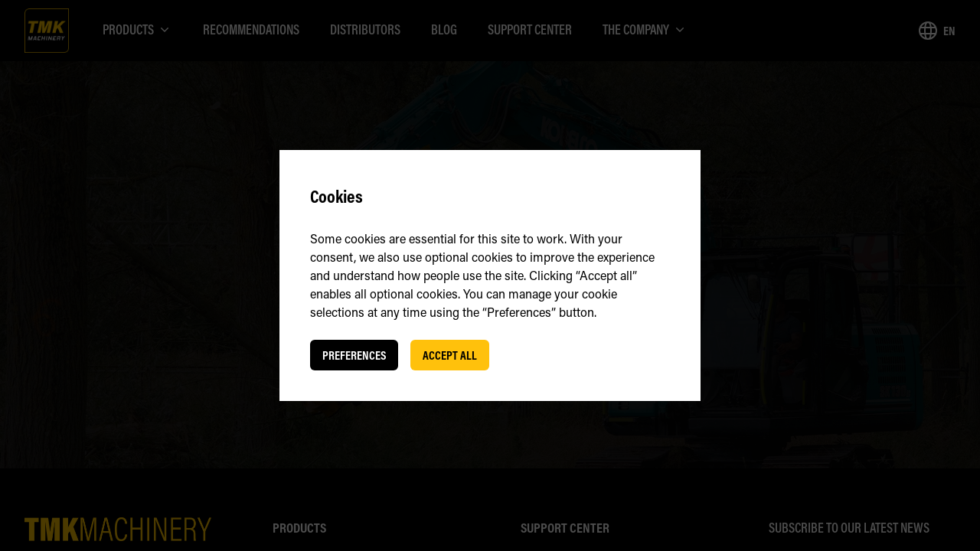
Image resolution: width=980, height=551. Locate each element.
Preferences (354, 355)
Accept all (450, 355)
